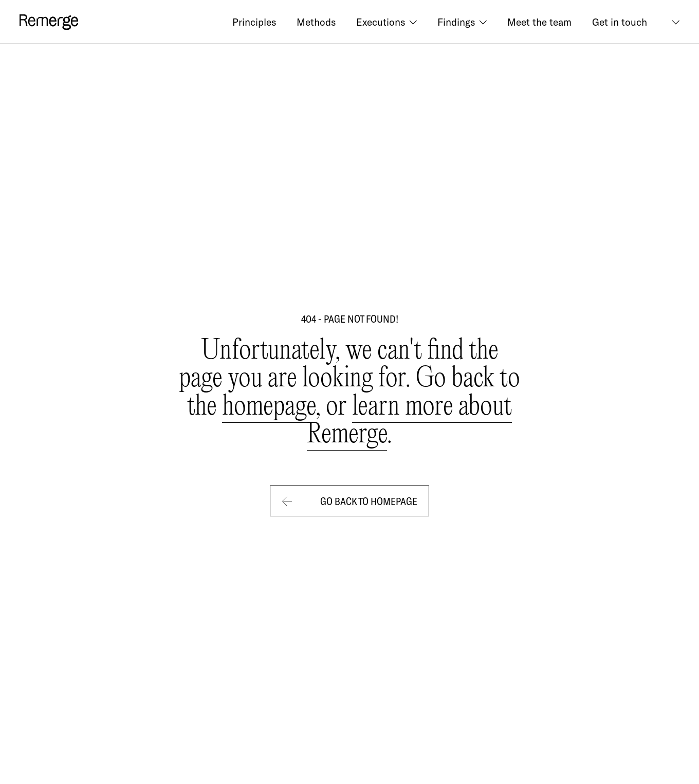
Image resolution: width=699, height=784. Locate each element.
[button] (387, 22)
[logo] (49, 22)
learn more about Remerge (409, 421)
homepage (269, 407)
